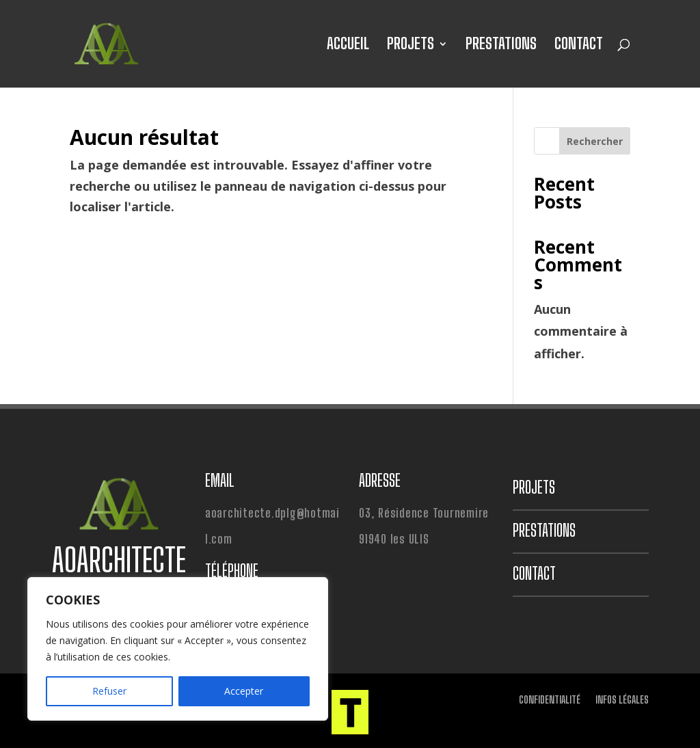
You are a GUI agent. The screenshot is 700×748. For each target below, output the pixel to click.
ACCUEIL (348, 46)
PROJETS (410, 46)
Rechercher (595, 141)
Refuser (109, 691)
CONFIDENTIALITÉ (550, 700)
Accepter (244, 691)
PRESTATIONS (501, 46)
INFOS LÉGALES (622, 700)
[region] (178, 649)
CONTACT (579, 46)
